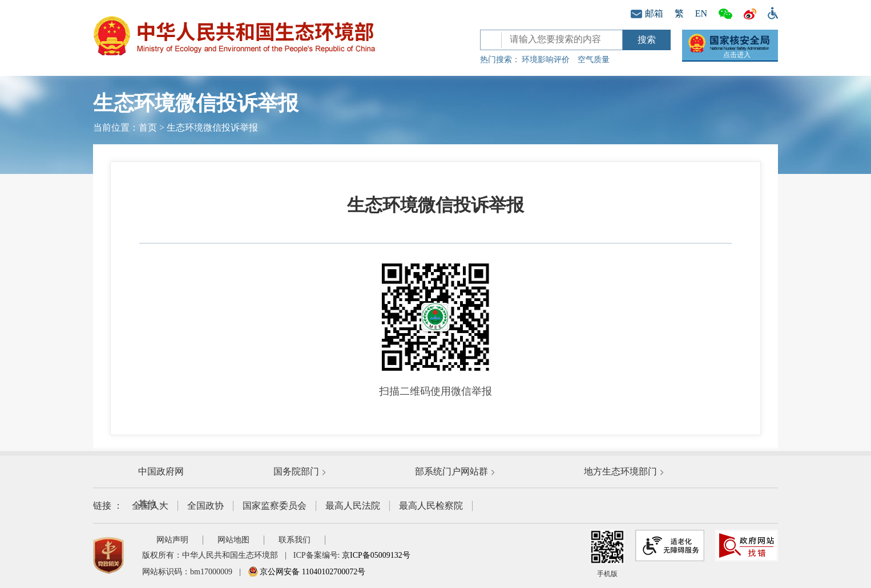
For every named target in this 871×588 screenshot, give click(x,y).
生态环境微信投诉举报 (212, 127)
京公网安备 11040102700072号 (307, 572)
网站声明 (172, 540)
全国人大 (150, 506)
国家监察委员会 (275, 506)
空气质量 (594, 60)
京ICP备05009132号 (376, 555)
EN (701, 13)
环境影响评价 (546, 60)
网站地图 (233, 540)
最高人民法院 (353, 506)
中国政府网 (161, 471)
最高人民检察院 (431, 506)
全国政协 (205, 506)
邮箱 (647, 13)
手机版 (607, 554)
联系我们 (295, 540)
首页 (148, 127)
